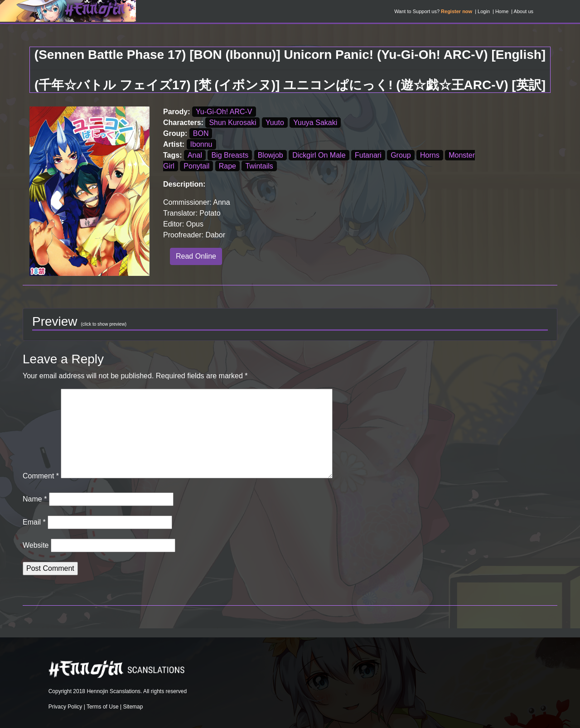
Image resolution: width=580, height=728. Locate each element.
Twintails (259, 166)
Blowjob (271, 155)
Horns (430, 155)
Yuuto (275, 123)
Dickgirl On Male (319, 155)
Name (35, 499)
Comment (41, 476)
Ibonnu (201, 144)
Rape (227, 166)
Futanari (368, 155)
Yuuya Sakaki (315, 123)
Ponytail (196, 166)
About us (524, 11)
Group (401, 155)
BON (201, 133)
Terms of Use (103, 707)
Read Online (196, 256)
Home (502, 11)
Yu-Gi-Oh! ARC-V (224, 112)
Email (34, 522)
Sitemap (133, 707)
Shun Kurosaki (232, 123)
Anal (195, 155)
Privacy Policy (65, 707)
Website (36, 545)
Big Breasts (230, 155)
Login (484, 11)
